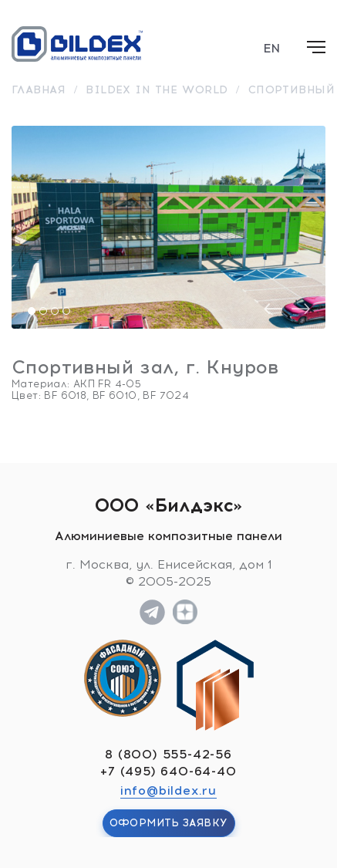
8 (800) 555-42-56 (168, 754)
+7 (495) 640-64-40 (168, 771)
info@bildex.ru (168, 790)
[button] (32, 311)
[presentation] (273, 309)
